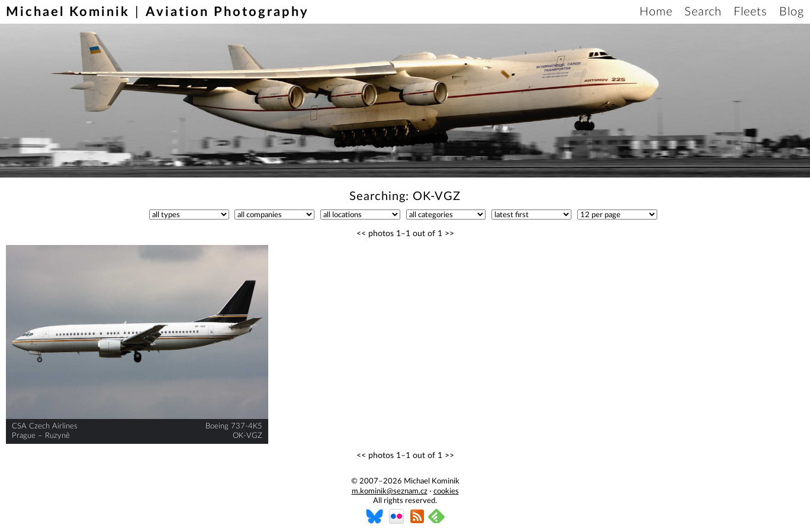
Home (656, 12)
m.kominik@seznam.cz (390, 491)
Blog (792, 12)
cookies (446, 491)
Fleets (750, 12)
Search (703, 12)
